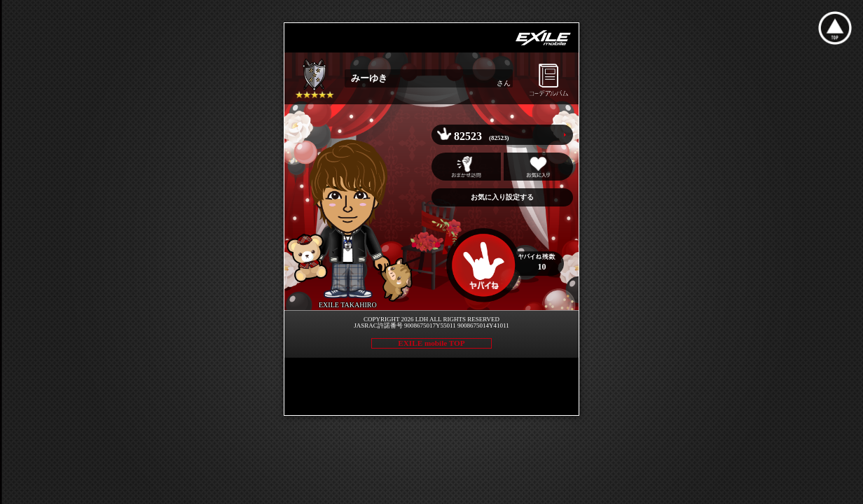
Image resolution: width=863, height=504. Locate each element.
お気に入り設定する (502, 197)
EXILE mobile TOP (431, 343)
